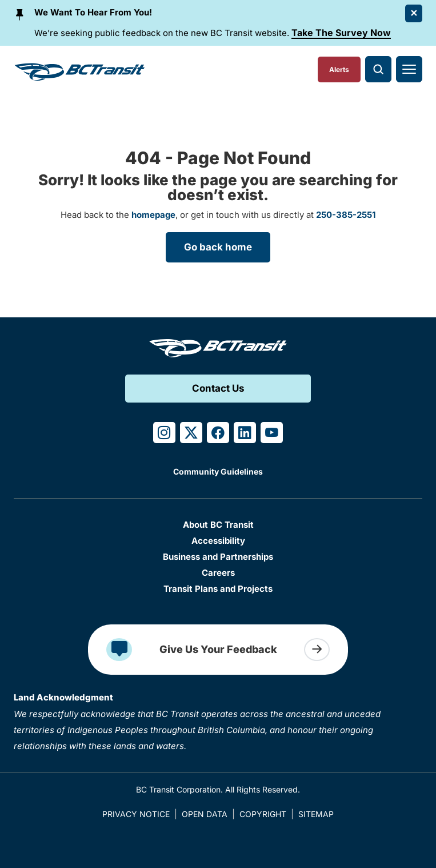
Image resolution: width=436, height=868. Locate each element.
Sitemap (316, 814)
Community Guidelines (218, 471)
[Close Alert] (414, 13)
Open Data (205, 814)
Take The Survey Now (341, 33)
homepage (153, 215)
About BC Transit (218, 525)
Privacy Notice (136, 814)
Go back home (218, 247)
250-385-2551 (346, 215)
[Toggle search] (378, 69)
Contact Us (218, 388)
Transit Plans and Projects (218, 589)
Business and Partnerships (218, 557)
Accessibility (218, 541)
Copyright (263, 814)
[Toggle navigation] (409, 69)
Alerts (339, 69)
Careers (218, 573)
